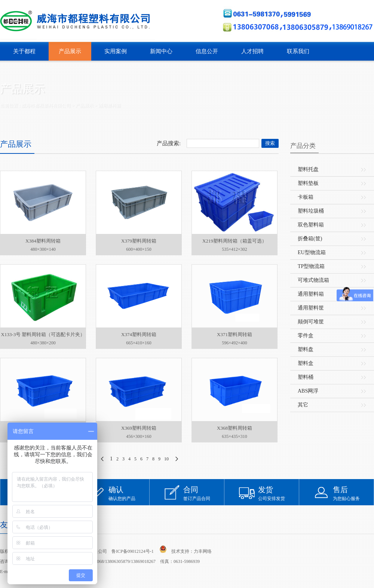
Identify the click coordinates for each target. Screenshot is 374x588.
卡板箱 (306, 197)
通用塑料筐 (311, 308)
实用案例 (116, 51)
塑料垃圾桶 (311, 211)
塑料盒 (306, 363)
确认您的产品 (129, 493)
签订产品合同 (204, 493)
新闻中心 (161, 51)
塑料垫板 (308, 183)
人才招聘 (252, 51)
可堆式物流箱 (313, 280)
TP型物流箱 (311, 266)
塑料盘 (306, 349)
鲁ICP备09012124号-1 (133, 551)
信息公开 (207, 51)
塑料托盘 (308, 169)
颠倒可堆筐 (311, 322)
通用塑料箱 (110, 106)
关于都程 (24, 51)
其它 (303, 405)
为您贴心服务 (353, 493)
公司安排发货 (279, 493)
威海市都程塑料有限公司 (46, 106)
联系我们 (298, 51)
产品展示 (70, 51)
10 (166, 459)
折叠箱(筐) (310, 239)
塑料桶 (306, 377)
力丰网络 (203, 551)
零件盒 (306, 336)
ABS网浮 (308, 391)
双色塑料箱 (311, 225)
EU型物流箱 (312, 252)
